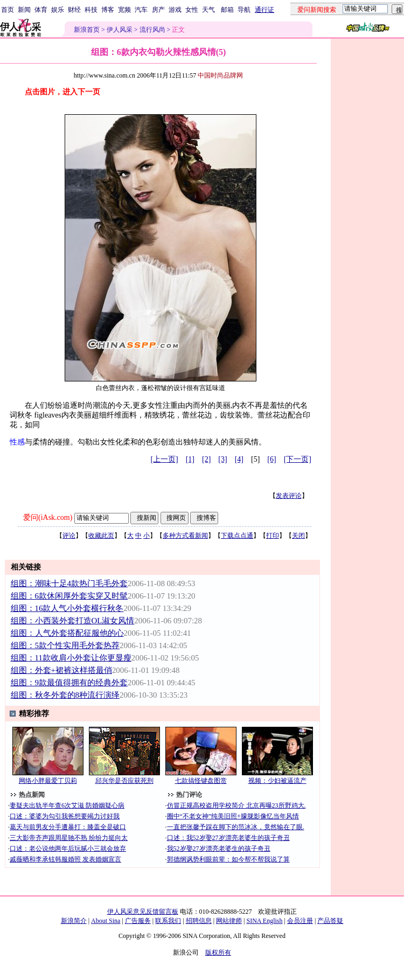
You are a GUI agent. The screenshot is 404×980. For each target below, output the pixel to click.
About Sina (106, 921)
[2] (206, 459)
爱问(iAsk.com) (48, 517)
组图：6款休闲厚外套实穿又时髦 (69, 596)
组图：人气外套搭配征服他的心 (67, 633)
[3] (222, 459)
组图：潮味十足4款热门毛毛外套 (69, 583)
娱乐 (58, 10)
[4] (239, 459)
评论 (69, 536)
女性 (192, 10)
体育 (41, 10)
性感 (17, 442)
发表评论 (289, 496)
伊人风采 (120, 30)
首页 (8, 10)
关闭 (298, 536)
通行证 (264, 10)
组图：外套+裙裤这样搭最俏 (61, 670)
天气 (208, 10)
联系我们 (168, 921)
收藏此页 (101, 536)
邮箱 (227, 10)
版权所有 (218, 953)
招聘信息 (199, 921)
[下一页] (298, 459)
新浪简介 (74, 921)
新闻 (24, 10)
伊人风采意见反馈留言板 (143, 912)
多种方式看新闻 (185, 536)
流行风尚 (152, 30)
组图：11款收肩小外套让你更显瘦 (71, 658)
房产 (158, 10)
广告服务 (138, 921)
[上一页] (164, 459)
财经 (74, 10)
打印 (273, 536)
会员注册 (300, 921)
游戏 (175, 10)
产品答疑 (330, 921)
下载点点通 (237, 536)
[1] (190, 459)
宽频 (124, 10)
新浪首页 (87, 30)
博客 (108, 10)
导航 (244, 10)
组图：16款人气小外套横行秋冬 (67, 608)
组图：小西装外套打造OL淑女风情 (73, 621)
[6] (271, 459)
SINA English (264, 921)
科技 (91, 10)
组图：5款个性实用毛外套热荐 (65, 645)
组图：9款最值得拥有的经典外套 (69, 683)
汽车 (141, 10)
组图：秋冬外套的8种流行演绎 (65, 695)
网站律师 (229, 921)
